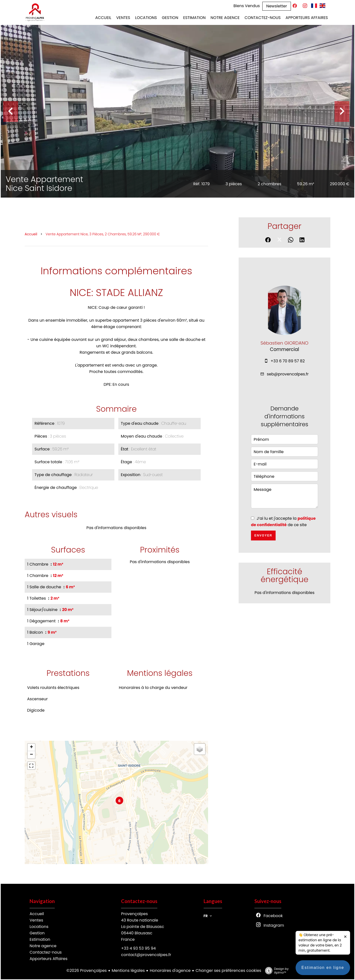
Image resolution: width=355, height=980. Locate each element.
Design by (276, 971)
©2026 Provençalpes (87, 971)
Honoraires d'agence (170, 971)
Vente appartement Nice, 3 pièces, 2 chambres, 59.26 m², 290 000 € (103, 234)
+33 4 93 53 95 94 (138, 948)
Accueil (31, 234)
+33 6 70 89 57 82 (288, 361)
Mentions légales (128, 971)
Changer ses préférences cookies (228, 971)
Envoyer (263, 536)
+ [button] (31, 747)
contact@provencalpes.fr (146, 955)
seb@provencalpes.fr (288, 374)
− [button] (31, 755)
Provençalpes (134, 914)
